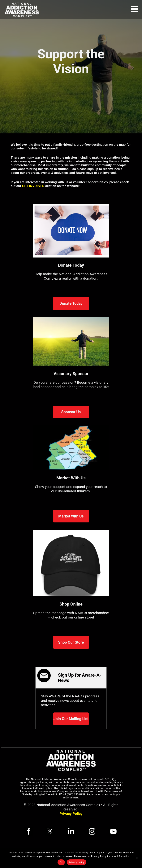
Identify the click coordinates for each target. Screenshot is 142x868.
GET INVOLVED (33, 186)
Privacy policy (77, 862)
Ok (61, 862)
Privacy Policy (71, 814)
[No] (137, 858)
